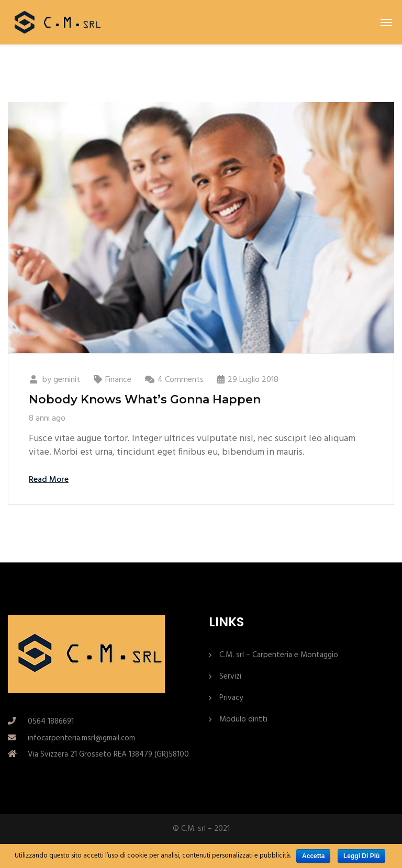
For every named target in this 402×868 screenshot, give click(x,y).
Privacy (231, 698)
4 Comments (181, 380)
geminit (67, 380)
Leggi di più (361, 856)
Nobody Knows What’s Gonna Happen (145, 399)
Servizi (230, 677)
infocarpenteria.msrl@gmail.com (81, 738)
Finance (118, 380)
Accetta (313, 856)
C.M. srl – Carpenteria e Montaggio (279, 655)
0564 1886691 (51, 722)
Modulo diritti (243, 719)
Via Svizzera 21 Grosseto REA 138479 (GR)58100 (108, 754)
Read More (49, 480)
